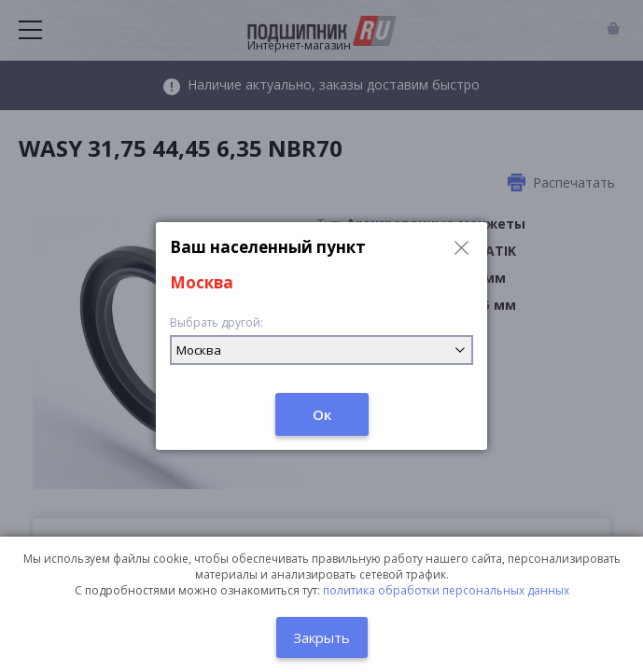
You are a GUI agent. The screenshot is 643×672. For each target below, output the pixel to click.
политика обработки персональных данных (446, 590)
